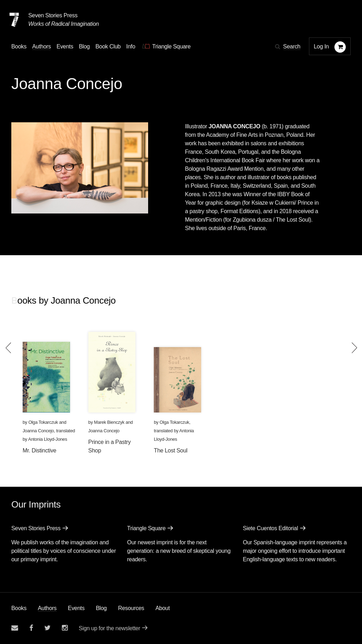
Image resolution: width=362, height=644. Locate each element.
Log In (322, 46)
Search (292, 46)
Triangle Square (147, 528)
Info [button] (131, 46)
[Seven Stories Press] (14, 20)
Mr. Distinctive (39, 450)
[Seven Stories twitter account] (47, 628)
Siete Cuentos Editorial (270, 528)
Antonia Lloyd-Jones (47, 439)
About (163, 608)
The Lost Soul (171, 450)
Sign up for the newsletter (110, 628)
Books (19, 608)
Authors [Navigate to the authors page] (42, 46)
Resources (131, 608)
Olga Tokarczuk (43, 422)
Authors (47, 608)
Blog (101, 608)
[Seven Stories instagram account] (65, 628)
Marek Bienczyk (109, 422)
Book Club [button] (108, 46)
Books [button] (19, 46)
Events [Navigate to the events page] (65, 46)
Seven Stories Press (53, 15)
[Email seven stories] (15, 628)
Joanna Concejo (38, 431)
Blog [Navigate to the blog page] (84, 46)
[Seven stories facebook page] (31, 628)
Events (76, 608)
